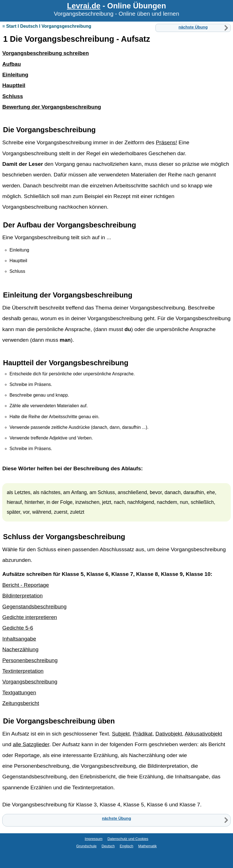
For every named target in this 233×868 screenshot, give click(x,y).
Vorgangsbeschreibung (56, 130)
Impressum (94, 839)
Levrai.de (84, 6)
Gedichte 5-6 (18, 628)
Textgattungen (19, 693)
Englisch (126, 846)
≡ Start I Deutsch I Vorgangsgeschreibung (47, 26)
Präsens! (167, 142)
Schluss (17, 537)
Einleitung (20, 295)
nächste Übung (193, 27)
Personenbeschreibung (30, 660)
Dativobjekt (169, 734)
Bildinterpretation (22, 596)
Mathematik (148, 846)
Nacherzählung (20, 649)
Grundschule (86, 846)
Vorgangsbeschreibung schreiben (46, 53)
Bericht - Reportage (25, 585)
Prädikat (143, 734)
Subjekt (121, 734)
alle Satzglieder (31, 744)
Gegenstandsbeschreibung (34, 607)
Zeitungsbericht (21, 703)
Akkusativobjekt (203, 734)
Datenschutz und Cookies (128, 839)
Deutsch (108, 846)
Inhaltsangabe (19, 639)
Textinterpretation (23, 671)
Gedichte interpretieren (30, 617)
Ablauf (130, 468)
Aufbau (29, 225)
